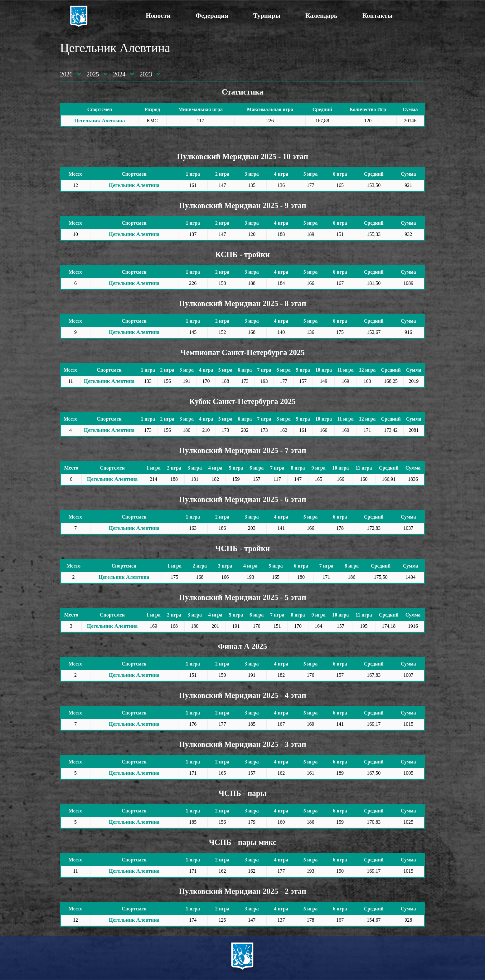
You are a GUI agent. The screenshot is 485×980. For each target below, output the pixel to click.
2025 (93, 74)
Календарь (321, 16)
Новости (158, 16)
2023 (146, 74)
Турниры (267, 16)
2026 (66, 74)
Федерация (212, 16)
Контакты (378, 16)
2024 (119, 74)
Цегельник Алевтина (100, 121)
